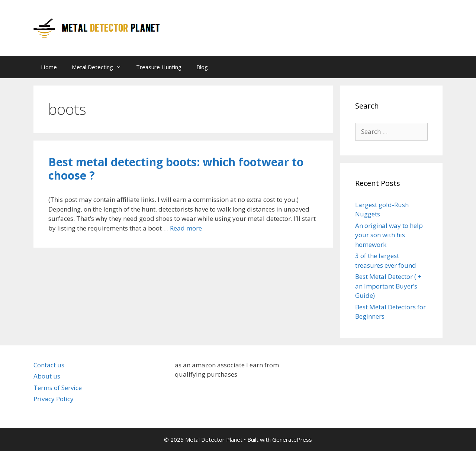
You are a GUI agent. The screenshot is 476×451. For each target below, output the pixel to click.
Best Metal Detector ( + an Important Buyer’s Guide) (388, 286)
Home (49, 67)
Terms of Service (58, 388)
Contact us (49, 365)
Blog (202, 67)
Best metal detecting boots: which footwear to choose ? (176, 169)
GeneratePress (292, 439)
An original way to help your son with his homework (389, 235)
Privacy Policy (54, 399)
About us (47, 376)
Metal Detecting (100, 67)
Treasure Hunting (159, 67)
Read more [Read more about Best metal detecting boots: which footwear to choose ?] (186, 228)
